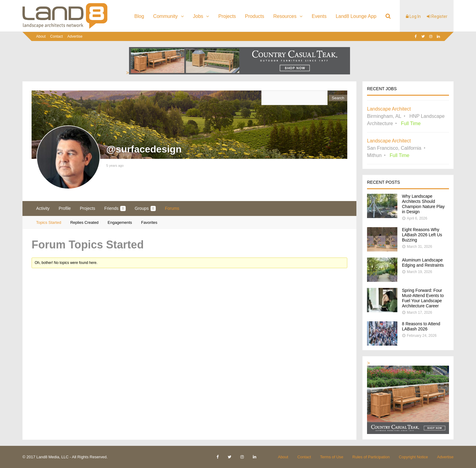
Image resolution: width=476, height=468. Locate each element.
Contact (56, 36)
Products (255, 16)
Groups (145, 208)
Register (437, 16)
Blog (139, 16)
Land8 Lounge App (356, 16)
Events (319, 16)
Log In (413, 16)
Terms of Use (332, 457)
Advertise (75, 36)
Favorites (149, 222)
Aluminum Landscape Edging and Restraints (423, 263)
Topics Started (49, 222)
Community (166, 16)
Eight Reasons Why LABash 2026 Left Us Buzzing (422, 235)
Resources (285, 16)
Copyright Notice (413, 457)
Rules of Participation (371, 457)
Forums (172, 208)
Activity (43, 208)
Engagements (120, 222)
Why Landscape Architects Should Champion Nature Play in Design (423, 204)
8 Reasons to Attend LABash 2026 (421, 326)
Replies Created (84, 222)
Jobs (198, 16)
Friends (115, 208)
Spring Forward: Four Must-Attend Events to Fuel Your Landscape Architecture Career (423, 298)
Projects (227, 16)
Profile (65, 208)
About (41, 36)
